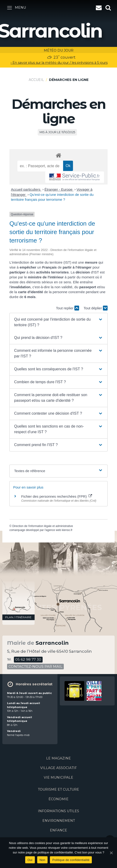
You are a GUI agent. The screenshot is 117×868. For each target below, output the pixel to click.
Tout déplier (96, 308)
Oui (30, 860)
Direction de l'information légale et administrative (43, 526)
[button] (58, 322)
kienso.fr (67, 530)
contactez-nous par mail (35, 666)
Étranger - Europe (59, 189)
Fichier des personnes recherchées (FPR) (57, 496)
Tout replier (68, 308)
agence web (53, 530)
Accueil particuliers (26, 189)
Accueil (36, 80)
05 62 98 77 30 (28, 659)
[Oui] (111, 853)
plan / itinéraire (18, 617)
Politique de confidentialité (71, 860)
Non (42, 860)
